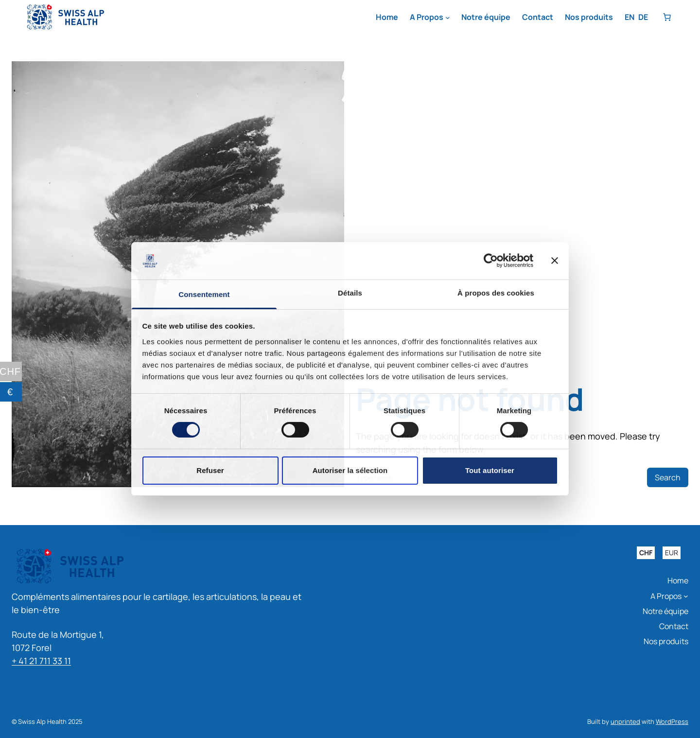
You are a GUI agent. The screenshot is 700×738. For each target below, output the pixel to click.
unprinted (625, 721)
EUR (672, 553)
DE (643, 17)
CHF (646, 553)
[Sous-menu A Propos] (448, 18)
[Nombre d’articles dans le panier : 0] (667, 17)
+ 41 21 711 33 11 (41, 661)
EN (630, 17)
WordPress (672, 721)
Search (668, 477)
